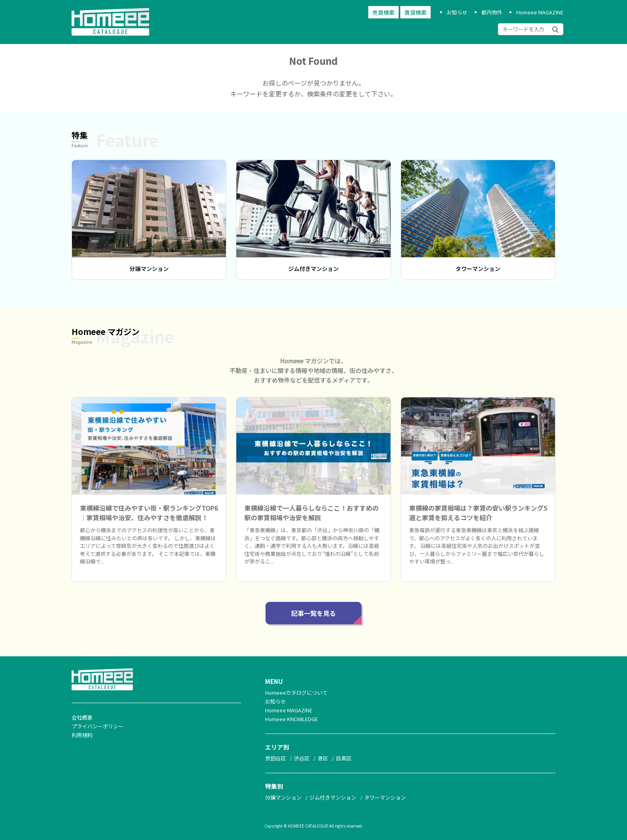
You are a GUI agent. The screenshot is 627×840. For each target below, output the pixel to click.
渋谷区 (302, 758)
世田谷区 (276, 758)
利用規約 (82, 735)
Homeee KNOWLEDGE (292, 719)
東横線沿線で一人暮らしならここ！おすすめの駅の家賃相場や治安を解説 (312, 513)
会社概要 (82, 717)
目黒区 (344, 758)
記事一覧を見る (313, 613)
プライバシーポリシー (98, 726)
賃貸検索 (415, 12)
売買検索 (383, 12)
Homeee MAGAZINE (540, 12)
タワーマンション (478, 269)
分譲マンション (149, 269)
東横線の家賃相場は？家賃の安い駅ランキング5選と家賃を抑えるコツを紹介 (478, 513)
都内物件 (492, 12)
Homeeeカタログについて (296, 693)
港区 (323, 758)
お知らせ (457, 12)
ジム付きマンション (313, 269)
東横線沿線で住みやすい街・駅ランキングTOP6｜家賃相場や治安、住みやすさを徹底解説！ (149, 513)
